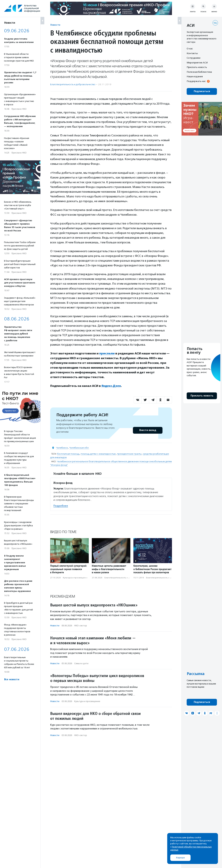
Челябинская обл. (79, 448)
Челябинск (62, 448)
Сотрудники (194, 58)
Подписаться (202, 91)
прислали (107, 353)
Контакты (192, 53)
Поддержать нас (196, 81)
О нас (190, 49)
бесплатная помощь (68, 454)
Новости (55, 25)
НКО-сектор (81, 626)
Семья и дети (81, 663)
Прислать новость (197, 67)
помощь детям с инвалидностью (98, 454)
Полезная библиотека (199, 72)
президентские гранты (129, 454)
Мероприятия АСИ (197, 63)
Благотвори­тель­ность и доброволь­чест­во (73, 84)
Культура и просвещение (75, 578)
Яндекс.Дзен (111, 386)
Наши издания (195, 76)
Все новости (12, 679)
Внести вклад (148, 430)
